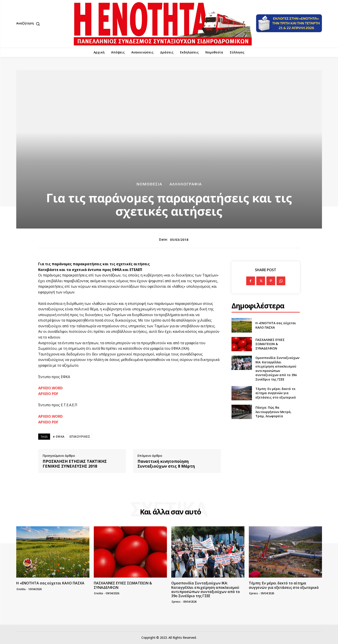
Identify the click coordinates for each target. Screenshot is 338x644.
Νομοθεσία (149, 184)
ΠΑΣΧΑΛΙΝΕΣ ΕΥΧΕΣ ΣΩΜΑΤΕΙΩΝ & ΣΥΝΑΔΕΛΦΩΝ (270, 344)
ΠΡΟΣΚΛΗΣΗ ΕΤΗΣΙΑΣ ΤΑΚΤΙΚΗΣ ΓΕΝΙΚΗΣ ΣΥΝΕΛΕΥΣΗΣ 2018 (75, 464)
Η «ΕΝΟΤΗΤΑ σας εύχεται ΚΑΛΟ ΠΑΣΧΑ (50, 583)
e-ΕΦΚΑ (59, 436)
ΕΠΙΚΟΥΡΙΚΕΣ (80, 436)
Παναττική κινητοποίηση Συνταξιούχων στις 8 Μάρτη (166, 464)
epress (176, 602)
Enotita (21, 589)
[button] (29, 24)
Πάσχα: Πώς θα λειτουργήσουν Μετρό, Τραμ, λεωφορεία (273, 412)
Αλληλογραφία (186, 184)
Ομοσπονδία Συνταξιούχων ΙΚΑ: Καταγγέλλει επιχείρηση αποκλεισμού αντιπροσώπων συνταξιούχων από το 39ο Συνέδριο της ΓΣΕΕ (277, 369)
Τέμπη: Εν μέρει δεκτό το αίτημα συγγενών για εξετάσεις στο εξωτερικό (276, 393)
